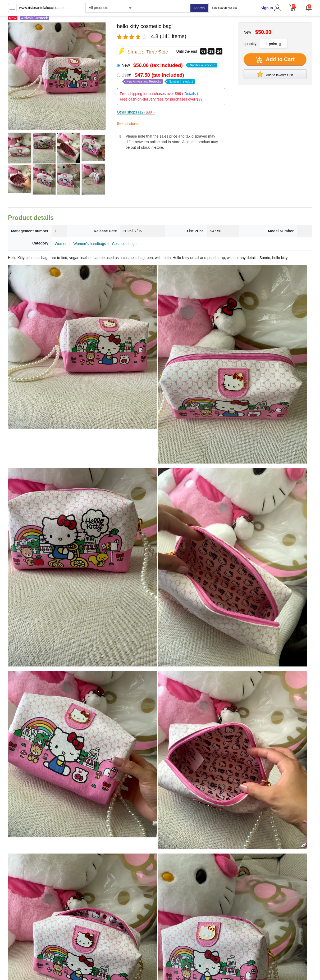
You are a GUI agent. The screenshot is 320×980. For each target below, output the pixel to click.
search (199, 8)
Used (158, 78)
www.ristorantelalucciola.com (43, 8)
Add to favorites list (275, 74)
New (169, 65)
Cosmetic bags (124, 244)
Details (190, 94)
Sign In (267, 8)
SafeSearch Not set (224, 8)
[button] (309, 7)
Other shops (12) (136, 112)
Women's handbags (90, 244)
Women (61, 244)
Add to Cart (275, 60)
